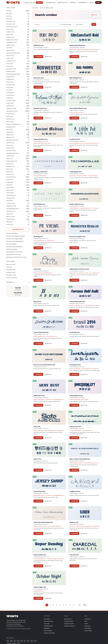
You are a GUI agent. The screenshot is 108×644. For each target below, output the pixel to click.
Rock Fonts (10, 172)
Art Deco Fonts (11, 24)
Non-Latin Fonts (11, 151)
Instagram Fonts (11, 275)
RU (35, 641)
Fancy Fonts (10, 87)
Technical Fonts (11, 195)
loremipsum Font (75, 365)
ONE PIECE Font (39, 45)
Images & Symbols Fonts (13, 124)
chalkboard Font (75, 491)
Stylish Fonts (10, 193)
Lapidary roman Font (40, 172)
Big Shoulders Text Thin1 (13, 255)
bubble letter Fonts (12, 40)
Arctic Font (37, 269)
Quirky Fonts (10, 164)
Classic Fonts (10, 56)
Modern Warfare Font (77, 204)
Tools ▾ (92, 3)
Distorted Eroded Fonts (13, 74)
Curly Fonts (10, 66)
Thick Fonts (10, 201)
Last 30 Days (88, 631)
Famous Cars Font (75, 427)
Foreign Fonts (10, 93)
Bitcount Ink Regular (12, 233)
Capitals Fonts (10, 45)
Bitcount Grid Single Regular (15, 239)
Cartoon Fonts (10, 50)
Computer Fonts (11, 61)
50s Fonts (9, 13)
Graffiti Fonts (10, 106)
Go (94, 24)
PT (28, 641)
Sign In (98, 2)
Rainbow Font (74, 522)
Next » (85, 605)
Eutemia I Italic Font (40, 108)
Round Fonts (10, 174)
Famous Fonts (10, 85)
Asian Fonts (10, 29)
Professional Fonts (12, 161)
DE (11, 641)
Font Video (88, 628)
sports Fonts (10, 187)
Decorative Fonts (11, 69)
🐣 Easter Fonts (51, 3)
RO (18, 641)
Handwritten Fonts (12, 111)
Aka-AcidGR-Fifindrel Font (78, 108)
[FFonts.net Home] (13, 3)
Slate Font (37, 427)
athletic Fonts (10, 32)
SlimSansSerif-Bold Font (77, 45)
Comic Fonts (10, 58)
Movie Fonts (10, 145)
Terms (86, 624)
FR (22, 641)
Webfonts (47, 628)
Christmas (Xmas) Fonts (13, 53)
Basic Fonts (10, 35)
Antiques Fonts (11, 21)
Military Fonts (10, 137)
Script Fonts (10, 182)
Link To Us (87, 626)
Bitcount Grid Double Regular (15, 241)
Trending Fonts (83, 3)
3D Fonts (9, 11)
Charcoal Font (74, 555)
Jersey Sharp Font (39, 491)
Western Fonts (11, 219)
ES (15, 641)
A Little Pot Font (75, 139)
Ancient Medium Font (41, 139)
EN (8, 641)
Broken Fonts (10, 37)
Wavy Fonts (10, 214)
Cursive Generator (12, 278)
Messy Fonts (10, 135)
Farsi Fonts (9, 90)
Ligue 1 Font (37, 459)
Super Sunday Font (40, 555)
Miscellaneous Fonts (12, 140)
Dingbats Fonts (11, 71)
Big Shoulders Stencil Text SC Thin (16, 257)
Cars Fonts (9, 48)
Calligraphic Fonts (12, 42)
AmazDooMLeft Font (76, 396)
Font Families (48, 631)
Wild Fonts (9, 222)
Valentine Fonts (11, 211)
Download (38, 57)
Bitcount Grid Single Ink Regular (16, 236)
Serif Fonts (9, 185)
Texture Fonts (10, 198)
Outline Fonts (10, 156)
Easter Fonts (10, 82)
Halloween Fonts (11, 108)
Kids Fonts (9, 130)
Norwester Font (39, 78)
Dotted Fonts (10, 77)
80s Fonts (9, 19)
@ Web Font (48, 57)
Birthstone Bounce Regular (14, 247)
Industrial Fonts (11, 127)
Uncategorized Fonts (13, 209)
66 (80, 605)
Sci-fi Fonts (10, 180)
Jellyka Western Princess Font (79, 269)
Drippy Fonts (10, 79)
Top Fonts (73, 3)
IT (25, 641)
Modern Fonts (10, 143)
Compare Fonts (11, 272)
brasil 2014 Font (75, 332)
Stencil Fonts (10, 190)
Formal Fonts (10, 95)
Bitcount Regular (11, 244)
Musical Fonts (10, 148)
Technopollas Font (75, 172)
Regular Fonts (10, 166)
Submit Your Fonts (49, 633)
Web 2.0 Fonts (11, 216)
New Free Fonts (63, 3)
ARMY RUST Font (39, 396)
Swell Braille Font (39, 204)
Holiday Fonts (10, 119)
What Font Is (68, 619)
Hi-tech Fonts (10, 114)
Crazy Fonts (10, 64)
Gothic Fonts (10, 103)
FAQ (86, 621)
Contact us (88, 619)
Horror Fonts (10, 122)
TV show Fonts (11, 203)
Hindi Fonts (10, 116)
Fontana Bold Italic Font (77, 301)
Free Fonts (35, 8)
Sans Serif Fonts (11, 177)
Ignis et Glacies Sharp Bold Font (80, 459)
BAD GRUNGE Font (75, 78)
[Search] (32, 3)
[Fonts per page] (66, 24)
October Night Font (40, 587)
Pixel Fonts (9, 158)
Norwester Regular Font (77, 237)
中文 (32, 641)
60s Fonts (9, 16)
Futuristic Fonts (11, 101)
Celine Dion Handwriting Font (43, 522)
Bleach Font (37, 301)
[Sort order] (83, 24)
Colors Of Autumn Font (41, 332)
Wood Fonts (10, 224)
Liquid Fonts (10, 132)
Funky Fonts (10, 98)
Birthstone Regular (12, 249)
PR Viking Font (38, 237)
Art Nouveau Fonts (12, 27)
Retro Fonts (10, 169)
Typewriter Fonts (11, 206)
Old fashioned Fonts (12, 153)
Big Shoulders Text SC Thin (14, 252)
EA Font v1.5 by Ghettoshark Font (44, 365)
